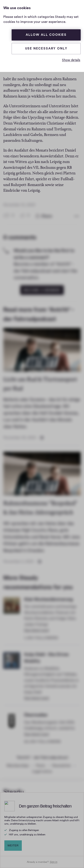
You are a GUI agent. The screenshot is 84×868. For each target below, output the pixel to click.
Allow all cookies (46, 35)
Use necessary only (46, 49)
